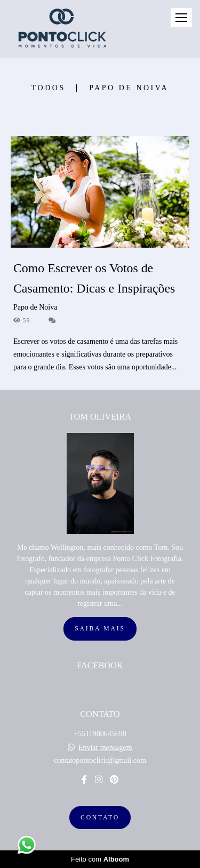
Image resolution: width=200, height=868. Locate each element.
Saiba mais (100, 629)
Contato (100, 818)
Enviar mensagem (105, 748)
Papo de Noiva (129, 88)
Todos (49, 88)
